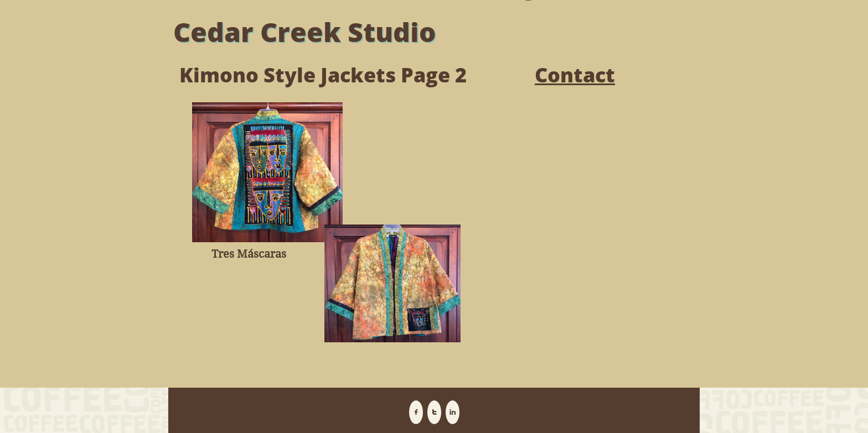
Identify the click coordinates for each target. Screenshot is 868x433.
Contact (575, 75)
